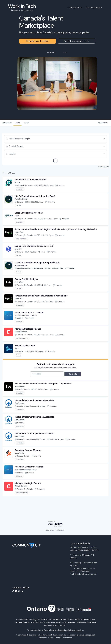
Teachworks (20, 393)
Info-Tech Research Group (26, 319)
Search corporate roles (76, 41)
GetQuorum (20, 410)
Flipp (17, 353)
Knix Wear (19, 285)
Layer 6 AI (19, 234)
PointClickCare (21, 200)
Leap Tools (20, 461)
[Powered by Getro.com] (55, 524)
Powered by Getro (103, 167)
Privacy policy (49, 530)
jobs (18, 123)
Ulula (17, 217)
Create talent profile (37, 41)
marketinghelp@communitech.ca (71, 630)
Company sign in (75, 7)
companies (7, 123)
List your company (94, 7)
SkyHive (19, 251)
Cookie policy (60, 530)
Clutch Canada (21, 336)
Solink (18, 183)
